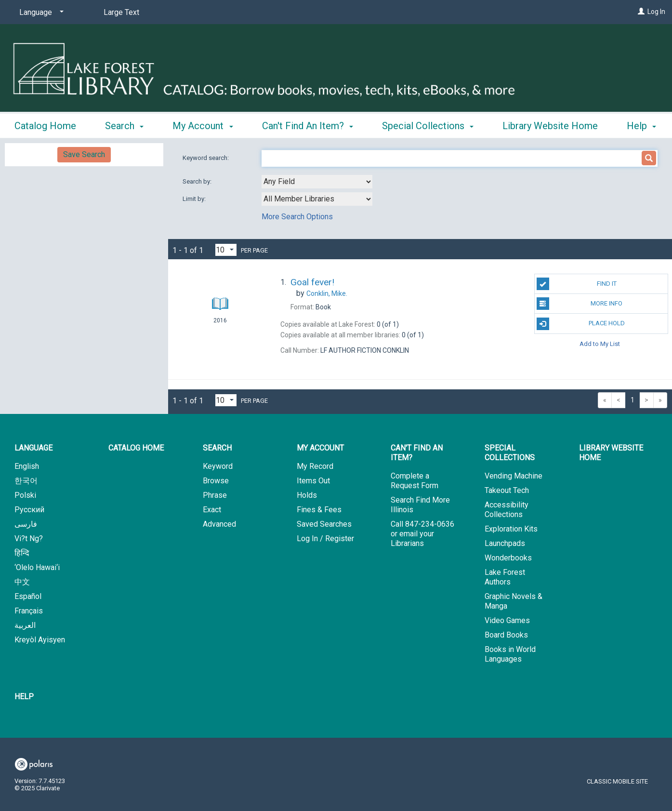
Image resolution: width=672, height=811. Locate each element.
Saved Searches (324, 524)
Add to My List (600, 344)
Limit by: (195, 199)
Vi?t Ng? (29, 538)
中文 (22, 582)
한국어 (26, 481)
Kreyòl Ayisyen (40, 640)
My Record (315, 466)
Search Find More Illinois (420, 505)
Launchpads (505, 543)
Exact (212, 510)
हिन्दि (22, 553)
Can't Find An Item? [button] (308, 124)
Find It (577, 284)
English (27, 466)
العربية (25, 625)
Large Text (121, 12)
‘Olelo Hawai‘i (37, 567)
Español (28, 596)
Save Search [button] (84, 154)
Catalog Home (45, 124)
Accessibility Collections (507, 510)
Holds (307, 495)
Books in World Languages (510, 654)
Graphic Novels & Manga (514, 601)
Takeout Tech (507, 490)
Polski (25, 495)
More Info (580, 304)
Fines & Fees (319, 510)
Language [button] (33, 448)
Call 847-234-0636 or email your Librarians (422, 534)
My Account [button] (203, 124)
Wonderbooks (508, 558)
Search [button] (124, 124)
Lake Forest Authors (505, 577)
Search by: (198, 181)
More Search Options (297, 217)
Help (24, 697)
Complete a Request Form (415, 481)
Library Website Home (611, 453)
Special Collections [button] (428, 124)
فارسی (26, 524)
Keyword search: (206, 158)
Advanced (219, 524)
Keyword (218, 466)
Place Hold (581, 324)
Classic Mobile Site (617, 781)
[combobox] (317, 182)
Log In (656, 12)
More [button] (521, 126)
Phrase (215, 495)
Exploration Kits (511, 529)
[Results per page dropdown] (226, 250)
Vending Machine (514, 476)
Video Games (507, 620)
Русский (29, 510)
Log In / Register (325, 538)
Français (29, 611)
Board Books (506, 635)
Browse (216, 481)
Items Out (313, 481)
